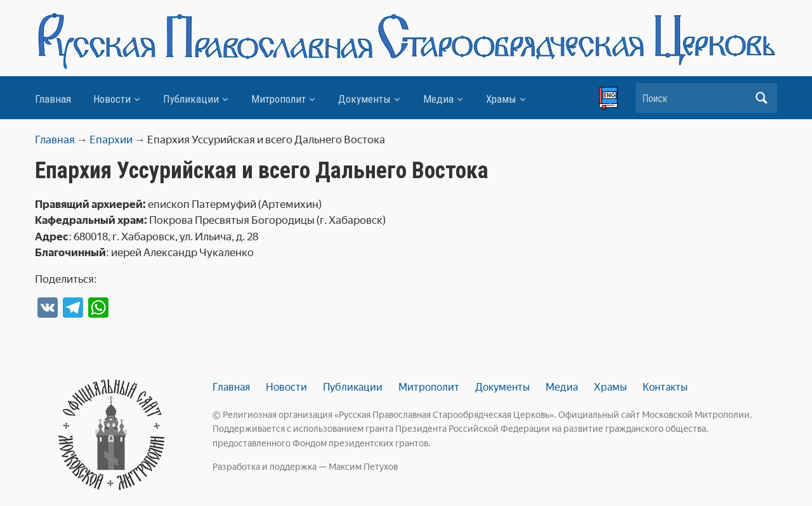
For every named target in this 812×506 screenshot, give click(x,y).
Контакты (665, 387)
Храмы (501, 99)
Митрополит (278, 99)
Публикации (191, 99)
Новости (112, 99)
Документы (364, 99)
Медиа (438, 99)
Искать (761, 98)
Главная (53, 99)
